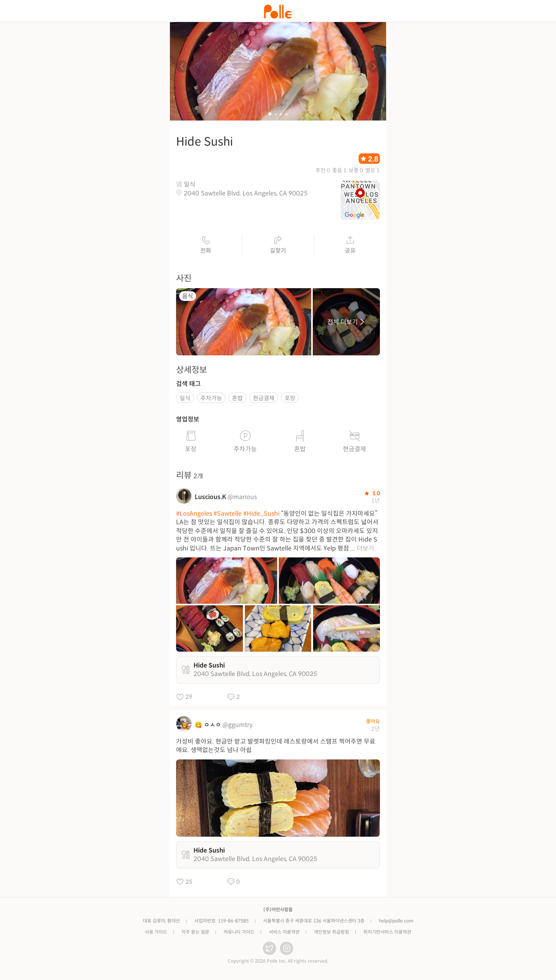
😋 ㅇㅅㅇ (208, 725)
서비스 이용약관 (284, 932)
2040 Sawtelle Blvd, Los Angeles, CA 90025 (246, 193)
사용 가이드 (156, 932)
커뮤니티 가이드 (239, 932)
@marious (242, 497)
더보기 (365, 548)
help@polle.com (396, 921)
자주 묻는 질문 (195, 932)
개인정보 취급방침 (331, 932)
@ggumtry (237, 725)
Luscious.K (210, 497)
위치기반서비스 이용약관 (387, 932)
